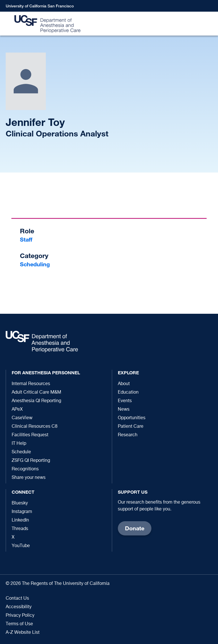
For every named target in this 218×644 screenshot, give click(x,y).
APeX (17, 410)
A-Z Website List (23, 633)
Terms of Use (19, 624)
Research (128, 435)
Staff (26, 239)
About (124, 384)
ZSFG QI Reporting (31, 461)
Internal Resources (31, 384)
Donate (135, 528)
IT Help (19, 444)
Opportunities (132, 418)
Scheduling (35, 264)
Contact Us (17, 599)
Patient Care (131, 427)
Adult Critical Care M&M (36, 392)
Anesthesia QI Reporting (36, 401)
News (124, 410)
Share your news (29, 478)
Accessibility (19, 607)
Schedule (21, 452)
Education (128, 392)
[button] (211, 24)
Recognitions (25, 469)
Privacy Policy (20, 616)
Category (34, 256)
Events (125, 401)
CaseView (22, 418)
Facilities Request (30, 435)
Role (27, 231)
